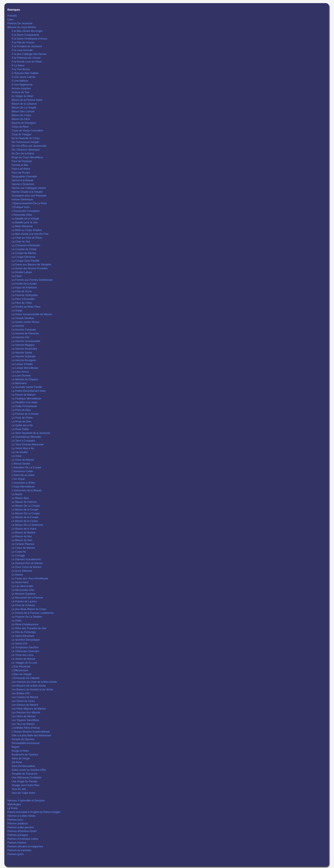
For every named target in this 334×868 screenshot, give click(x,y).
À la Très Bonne (21, 69)
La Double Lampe (22, 272)
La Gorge (17, 311)
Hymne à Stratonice (23, 184)
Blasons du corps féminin (22, 27)
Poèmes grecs (16, 854)
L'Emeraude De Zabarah (26, 678)
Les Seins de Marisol (24, 716)
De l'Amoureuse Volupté (25, 142)
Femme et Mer (20, 165)
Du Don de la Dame (23, 154)
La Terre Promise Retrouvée (28, 445)
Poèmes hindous (17, 843)
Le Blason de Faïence (24, 502)
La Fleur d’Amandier (23, 299)
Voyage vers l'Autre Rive (26, 785)
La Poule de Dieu (22, 422)
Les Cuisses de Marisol (25, 697)
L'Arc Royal (18, 479)
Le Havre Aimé (20, 582)
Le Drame (17, 575)
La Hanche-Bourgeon (24, 360)
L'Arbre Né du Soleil (23, 475)
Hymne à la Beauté (23, 180)
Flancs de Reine (21, 169)
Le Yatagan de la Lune (24, 663)
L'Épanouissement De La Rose (29, 203)
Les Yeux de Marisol (23, 724)
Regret (16, 747)
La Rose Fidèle (20, 429)
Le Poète (13, 808)
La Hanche (18, 326)
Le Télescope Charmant (25, 651)
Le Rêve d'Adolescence (25, 624)
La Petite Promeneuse (24, 406)
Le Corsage (18, 556)
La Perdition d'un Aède (24, 402)
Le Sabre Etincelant (23, 636)
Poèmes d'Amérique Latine (23, 839)
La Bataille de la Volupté (25, 219)
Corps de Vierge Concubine (27, 131)
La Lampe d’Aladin (22, 364)
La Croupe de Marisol (24, 253)
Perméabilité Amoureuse (26, 743)
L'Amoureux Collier (22, 471)
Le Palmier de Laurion (24, 601)
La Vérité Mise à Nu (23, 448)
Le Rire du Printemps (24, 632)
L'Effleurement (20, 670)
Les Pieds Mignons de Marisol (29, 709)
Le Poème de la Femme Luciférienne (33, 613)
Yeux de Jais (19, 789)
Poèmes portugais (18, 835)
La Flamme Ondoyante (25, 295)
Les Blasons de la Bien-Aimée (29, 686)
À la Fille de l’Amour (23, 43)
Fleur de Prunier (21, 173)
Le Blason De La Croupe (26, 506)
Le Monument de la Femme (27, 598)
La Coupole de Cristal (24, 249)
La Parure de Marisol (24, 395)
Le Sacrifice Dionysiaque (26, 640)
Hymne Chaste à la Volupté (27, 192)
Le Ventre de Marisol (23, 659)
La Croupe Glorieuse (24, 257)
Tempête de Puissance (24, 774)
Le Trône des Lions (23, 655)
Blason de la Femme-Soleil (27, 100)
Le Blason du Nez (22, 536)
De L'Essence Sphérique (26, 150)
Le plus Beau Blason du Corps (29, 609)
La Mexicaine (19, 383)
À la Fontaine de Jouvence (27, 46)
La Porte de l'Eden (22, 418)
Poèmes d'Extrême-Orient (22, 831)
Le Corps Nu (19, 552)
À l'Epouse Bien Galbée (25, 73)
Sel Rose (17, 762)
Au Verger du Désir (22, 96)
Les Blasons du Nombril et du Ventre (32, 690)
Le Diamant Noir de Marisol (27, 563)
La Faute (17, 276)
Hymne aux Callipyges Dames (29, 188)
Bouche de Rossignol (24, 123)
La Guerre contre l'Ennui (26, 322)
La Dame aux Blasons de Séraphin (31, 265)
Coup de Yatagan (22, 134)
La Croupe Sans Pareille (26, 261)
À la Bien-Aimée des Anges (27, 31)
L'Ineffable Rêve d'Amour (26, 728)
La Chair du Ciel (21, 242)
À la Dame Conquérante (25, 35)
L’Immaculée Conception (26, 211)
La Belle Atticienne (22, 226)
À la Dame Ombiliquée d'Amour (30, 39)
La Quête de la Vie (22, 425)
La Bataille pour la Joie (25, 222)
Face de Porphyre (22, 161)
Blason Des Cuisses (23, 111)
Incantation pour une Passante (29, 196)
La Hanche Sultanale (24, 356)
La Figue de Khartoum (24, 288)
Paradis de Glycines (23, 739)
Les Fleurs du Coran (23, 701)
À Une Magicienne (22, 85)
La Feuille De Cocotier (24, 284)
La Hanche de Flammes (25, 334)
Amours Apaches (21, 88)
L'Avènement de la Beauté (27, 490)
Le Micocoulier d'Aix (23, 590)
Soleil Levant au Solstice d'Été (29, 770)
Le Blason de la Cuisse (25, 521)
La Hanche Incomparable (26, 341)
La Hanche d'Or (21, 337)
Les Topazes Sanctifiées (25, 720)
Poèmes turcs (15, 820)
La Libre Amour (20, 372)
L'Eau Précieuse (21, 667)
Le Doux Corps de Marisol (27, 567)
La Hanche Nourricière (24, 349)
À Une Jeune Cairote (24, 77)
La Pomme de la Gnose (25, 414)
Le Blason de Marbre (24, 533)
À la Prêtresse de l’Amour (26, 58)
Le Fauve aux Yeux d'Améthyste (30, 579)
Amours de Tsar (20, 92)
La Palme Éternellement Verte (29, 391)
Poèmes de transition (19, 850)
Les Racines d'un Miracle (26, 713)
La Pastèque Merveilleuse (26, 399)
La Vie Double (20, 452)
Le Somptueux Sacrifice (25, 647)
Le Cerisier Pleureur (23, 544)
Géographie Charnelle (24, 177)
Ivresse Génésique (22, 200)
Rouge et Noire (20, 751)
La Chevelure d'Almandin (26, 245)
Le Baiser (17, 494)
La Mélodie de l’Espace (25, 379)
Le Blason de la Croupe (25, 510)
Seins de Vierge (21, 758)
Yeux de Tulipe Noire (23, 793)
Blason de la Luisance (24, 104)
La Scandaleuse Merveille (26, 437)
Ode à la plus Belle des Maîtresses (31, 735)
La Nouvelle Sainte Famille (27, 387)
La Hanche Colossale (24, 330)
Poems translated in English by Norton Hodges (34, 812)
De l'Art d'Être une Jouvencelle (29, 146)
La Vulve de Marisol (23, 460)
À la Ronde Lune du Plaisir (27, 62)
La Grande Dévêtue (23, 318)
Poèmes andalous (18, 824)
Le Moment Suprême (24, 594)
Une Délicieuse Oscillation (27, 778)
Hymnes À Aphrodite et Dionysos (26, 801)
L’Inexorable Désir (22, 215)
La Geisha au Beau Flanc (26, 307)
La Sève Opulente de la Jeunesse (31, 433)
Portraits (12, 16)
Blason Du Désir (21, 119)
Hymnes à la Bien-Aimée (22, 816)
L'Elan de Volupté (22, 674)
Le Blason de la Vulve (24, 529)
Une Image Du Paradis (25, 781)
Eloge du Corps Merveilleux (27, 157)
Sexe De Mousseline (23, 766)
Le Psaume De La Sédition (27, 617)
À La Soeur (18, 66)
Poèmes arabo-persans (21, 827)
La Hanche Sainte (22, 353)
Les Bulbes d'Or (21, 693)
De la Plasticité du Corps (26, 138)
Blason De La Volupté (24, 108)
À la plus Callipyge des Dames (29, 54)
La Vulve (17, 456)
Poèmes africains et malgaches (25, 847)
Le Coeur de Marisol (23, 548)
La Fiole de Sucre (22, 291)
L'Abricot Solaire (21, 464)
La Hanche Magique (23, 345)
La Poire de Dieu (21, 410)
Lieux (11, 20)
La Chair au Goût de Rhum (27, 238)
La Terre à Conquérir (23, 441)
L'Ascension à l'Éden (24, 483)
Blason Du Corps (21, 115)
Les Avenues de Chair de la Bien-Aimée (34, 682)
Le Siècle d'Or (20, 644)
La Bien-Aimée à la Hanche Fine (30, 234)
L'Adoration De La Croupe (26, 467)
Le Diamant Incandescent (26, 559)
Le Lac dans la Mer (23, 586)
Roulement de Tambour (25, 755)
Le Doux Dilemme (22, 571)
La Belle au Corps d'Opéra (27, 230)
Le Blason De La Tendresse (27, 525)
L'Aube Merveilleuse (23, 487)
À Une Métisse (20, 81)
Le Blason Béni (20, 498)
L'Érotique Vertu (21, 207)
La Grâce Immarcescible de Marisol (32, 314)
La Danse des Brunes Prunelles (30, 268)
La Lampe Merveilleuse (25, 368)
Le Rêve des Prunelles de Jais (29, 628)
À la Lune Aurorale (22, 50)
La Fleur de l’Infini (22, 303)
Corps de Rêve (20, 127)
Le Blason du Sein (22, 540)
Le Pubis (17, 621)
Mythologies (14, 804)
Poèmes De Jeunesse (20, 23)
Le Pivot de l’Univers (23, 605)
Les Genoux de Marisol (25, 705)
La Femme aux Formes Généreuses (32, 280)
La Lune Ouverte (21, 376)
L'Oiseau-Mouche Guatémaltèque (31, 732)
